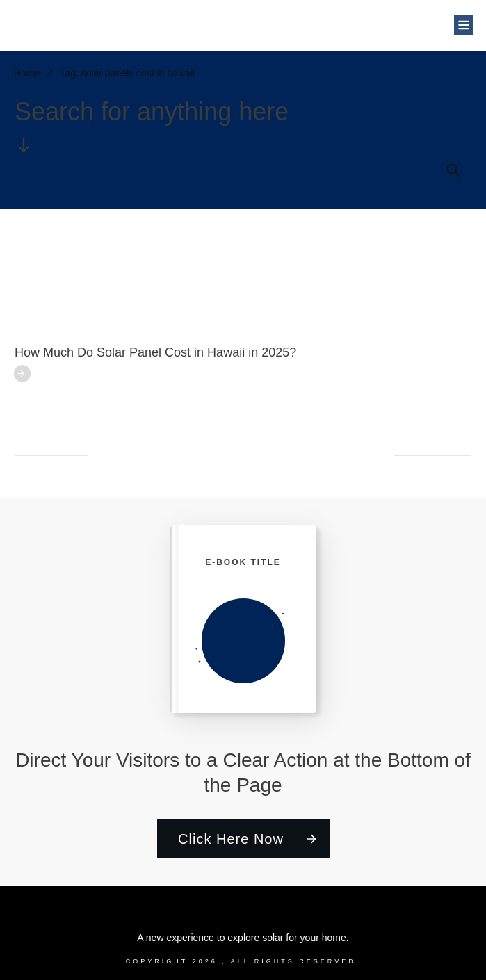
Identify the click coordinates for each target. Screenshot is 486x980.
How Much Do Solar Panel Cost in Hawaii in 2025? (155, 352)
